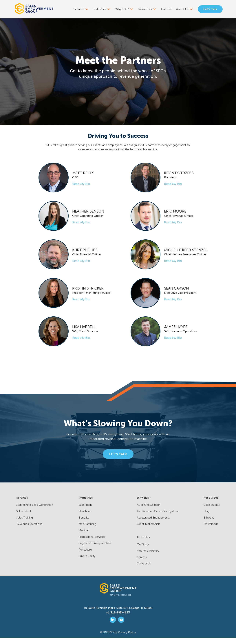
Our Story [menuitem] (143, 551)
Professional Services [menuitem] (92, 543)
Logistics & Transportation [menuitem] (95, 550)
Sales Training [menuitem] (25, 524)
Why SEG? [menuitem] (123, 9)
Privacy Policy (127, 639)
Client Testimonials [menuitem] (148, 530)
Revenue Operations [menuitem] (29, 530)
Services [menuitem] (80, 9)
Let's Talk (210, 9)
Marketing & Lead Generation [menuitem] (35, 511)
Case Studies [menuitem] (212, 511)
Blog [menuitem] (206, 518)
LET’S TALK (118, 460)
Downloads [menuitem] (211, 530)
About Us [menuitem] (183, 9)
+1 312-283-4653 (118, 619)
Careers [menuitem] (167, 9)
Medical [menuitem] (84, 537)
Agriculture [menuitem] (85, 556)
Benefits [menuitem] (84, 524)
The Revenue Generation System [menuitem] (157, 518)
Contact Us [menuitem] (144, 570)
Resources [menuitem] (146, 9)
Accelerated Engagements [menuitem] (153, 524)
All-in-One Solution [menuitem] (149, 511)
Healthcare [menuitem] (85, 518)
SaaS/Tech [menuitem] (85, 511)
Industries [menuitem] (101, 9)
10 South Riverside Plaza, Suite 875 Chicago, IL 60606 (118, 614)
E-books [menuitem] (209, 524)
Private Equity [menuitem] (87, 562)
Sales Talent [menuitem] (24, 518)
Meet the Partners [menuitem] (148, 557)
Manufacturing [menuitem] (87, 530)
